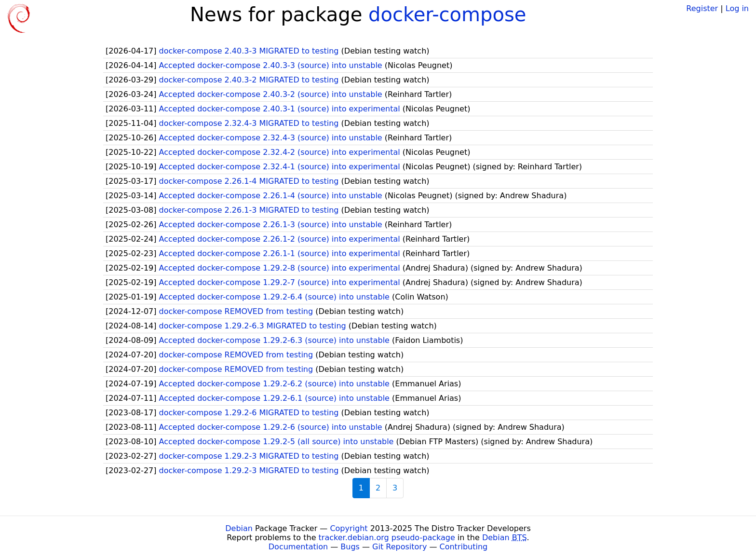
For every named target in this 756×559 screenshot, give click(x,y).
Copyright (349, 528)
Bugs (350, 547)
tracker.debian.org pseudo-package (387, 538)
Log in (737, 8)
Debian (239, 528)
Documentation (298, 547)
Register (702, 8)
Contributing (464, 547)
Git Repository (399, 547)
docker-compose (447, 14)
